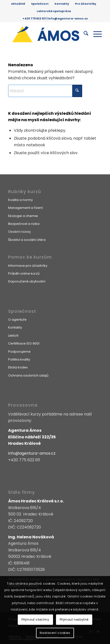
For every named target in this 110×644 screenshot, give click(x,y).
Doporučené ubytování (27, 281)
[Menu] (95, 34)
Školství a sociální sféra (27, 240)
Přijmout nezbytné (74, 619)
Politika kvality (19, 359)
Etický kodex (18, 367)
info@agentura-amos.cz (68, 18)
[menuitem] (18, 4)
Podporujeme (19, 352)
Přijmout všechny (35, 619)
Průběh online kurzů (24, 273)
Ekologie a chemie (23, 216)
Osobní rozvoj (19, 232)
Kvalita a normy (20, 200)
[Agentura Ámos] (46, 34)
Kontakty (62, 4)
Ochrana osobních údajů (28, 375)
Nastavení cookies (55, 633)
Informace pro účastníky (28, 266)
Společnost (40, 4)
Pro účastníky (86, 4)
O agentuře (17, 320)
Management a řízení (26, 208)
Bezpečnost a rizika (24, 224)
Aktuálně (18, 4)
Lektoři (13, 336)
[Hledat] (83, 34)
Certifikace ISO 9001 (24, 343)
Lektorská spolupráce (54, 11)
